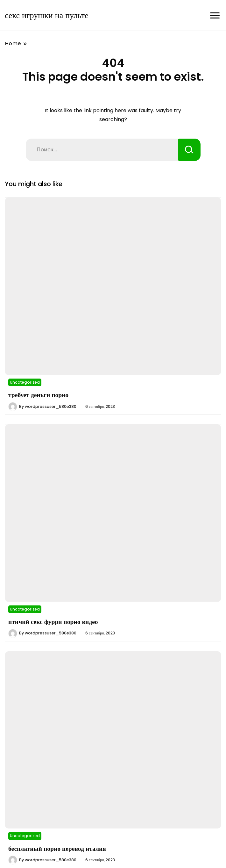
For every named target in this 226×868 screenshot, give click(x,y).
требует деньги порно (38, 395)
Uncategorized (25, 382)
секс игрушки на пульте (47, 15)
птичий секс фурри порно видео (53, 622)
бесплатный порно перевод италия (57, 849)
